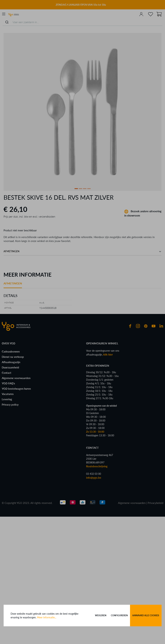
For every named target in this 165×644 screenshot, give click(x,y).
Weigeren (101, 615)
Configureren (119, 615)
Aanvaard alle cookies (146, 615)
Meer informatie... (47, 617)
